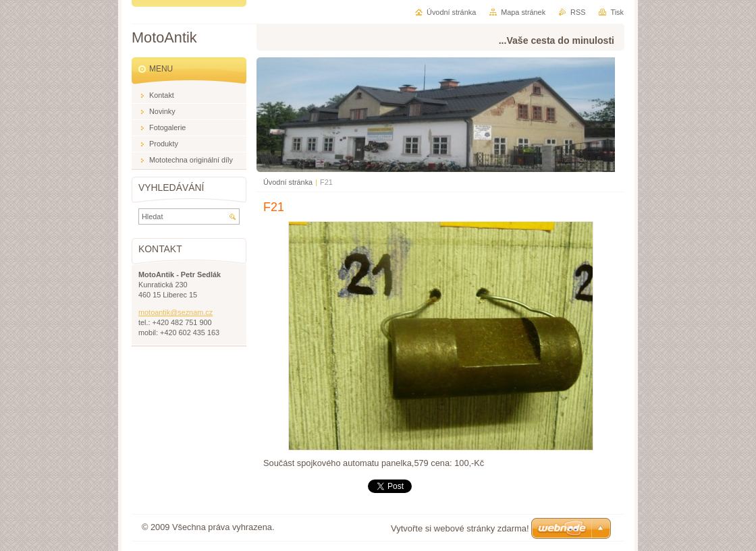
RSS (578, 12)
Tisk (617, 12)
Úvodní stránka (288, 182)
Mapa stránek (523, 12)
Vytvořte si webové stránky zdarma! (460, 528)
